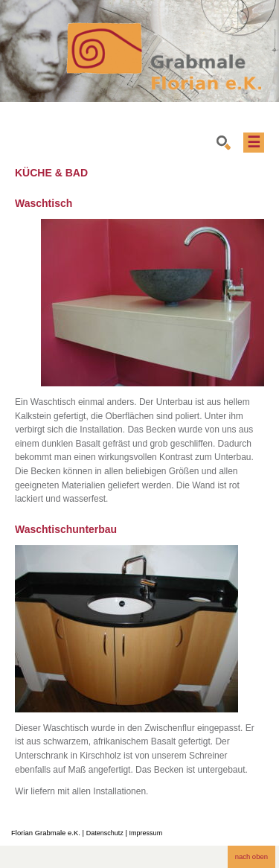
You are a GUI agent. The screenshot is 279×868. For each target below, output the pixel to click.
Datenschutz (105, 833)
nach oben (251, 856)
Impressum (146, 833)
